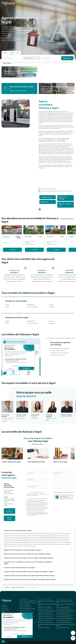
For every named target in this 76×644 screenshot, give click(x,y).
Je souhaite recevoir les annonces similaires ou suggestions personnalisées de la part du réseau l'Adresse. (37, 494)
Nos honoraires (10, 511)
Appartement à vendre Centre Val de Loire (47, 619)
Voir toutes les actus (38, 444)
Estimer (5, 53)
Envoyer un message (63, 198)
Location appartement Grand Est (63, 613)
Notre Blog (4, 612)
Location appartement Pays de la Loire (64, 623)
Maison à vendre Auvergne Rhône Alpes (28, 601)
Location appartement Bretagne (63, 607)
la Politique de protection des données (37, 514)
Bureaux (51, 305)
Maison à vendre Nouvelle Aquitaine (27, 609)
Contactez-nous (5, 608)
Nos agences (4, 606)
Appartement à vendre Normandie (45, 609)
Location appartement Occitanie (63, 621)
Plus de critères (8, 63)
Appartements (31, 305)
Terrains (7, 307)
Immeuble (51, 307)
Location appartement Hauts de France (64, 615)
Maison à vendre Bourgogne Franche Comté (29, 603)
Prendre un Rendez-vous (65, 205)
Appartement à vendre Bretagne (45, 607)
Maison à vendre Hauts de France (27, 613)
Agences (7, 587)
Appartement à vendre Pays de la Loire (46, 623)
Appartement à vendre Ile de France (45, 617)
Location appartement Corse (62, 628)
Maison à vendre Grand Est (25, 611)
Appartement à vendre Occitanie (45, 621)
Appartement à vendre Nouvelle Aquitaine (47, 611)
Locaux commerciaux (32, 307)
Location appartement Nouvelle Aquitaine (65, 611)
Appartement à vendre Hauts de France (46, 615)
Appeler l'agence (47, 197)
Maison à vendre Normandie (26, 607)
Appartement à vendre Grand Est (45, 613)
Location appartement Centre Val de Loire (65, 619)
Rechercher (67, 58)
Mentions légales (9, 518)
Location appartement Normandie (63, 609)
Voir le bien (12, 250)
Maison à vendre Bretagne (25, 605)
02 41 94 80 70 (9, 494)
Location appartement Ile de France (64, 617)
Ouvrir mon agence (5, 610)
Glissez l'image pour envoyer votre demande (64, 492)
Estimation (45, 202)
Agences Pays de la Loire (18, 587)
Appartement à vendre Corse (44, 628)
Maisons (7, 305)
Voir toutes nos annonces (67, 219)
